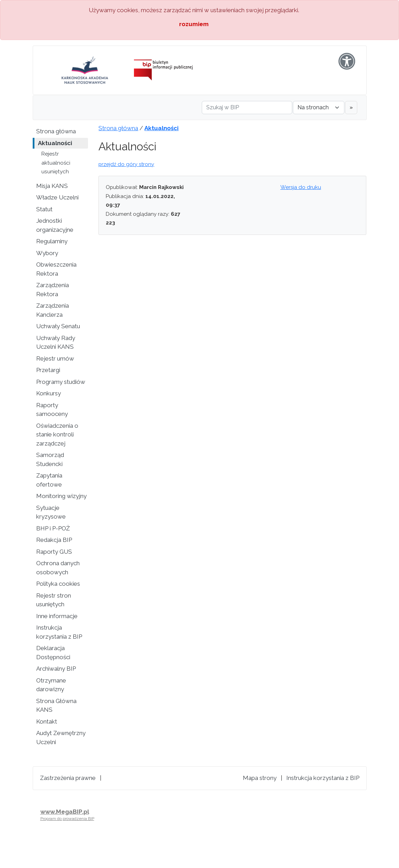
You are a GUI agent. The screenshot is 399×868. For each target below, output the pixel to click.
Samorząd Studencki (50, 459)
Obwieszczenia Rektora (56, 269)
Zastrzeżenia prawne (68, 778)
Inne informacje (57, 616)
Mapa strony (260, 778)
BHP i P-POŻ (53, 528)
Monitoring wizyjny (61, 496)
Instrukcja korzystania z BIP (59, 632)
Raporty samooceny (52, 410)
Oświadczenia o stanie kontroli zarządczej (57, 435)
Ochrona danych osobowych (58, 568)
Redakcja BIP (54, 540)
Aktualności (55, 143)
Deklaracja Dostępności (53, 653)
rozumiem (194, 24)
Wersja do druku (301, 187)
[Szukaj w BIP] (247, 108)
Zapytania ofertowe (49, 480)
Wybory (47, 253)
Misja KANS (52, 186)
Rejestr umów (55, 358)
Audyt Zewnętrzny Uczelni (61, 737)
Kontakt (47, 721)
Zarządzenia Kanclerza (53, 310)
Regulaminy (52, 241)
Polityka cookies (58, 584)
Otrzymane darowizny (51, 685)
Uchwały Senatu (58, 326)
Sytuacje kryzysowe (51, 512)
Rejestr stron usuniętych (54, 600)
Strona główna (56, 131)
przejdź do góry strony (126, 164)
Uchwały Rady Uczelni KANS (56, 342)
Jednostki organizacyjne (55, 225)
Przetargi (48, 370)
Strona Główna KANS (56, 705)
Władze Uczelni (57, 197)
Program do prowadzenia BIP (67, 819)
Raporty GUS (54, 552)
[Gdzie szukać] (319, 108)
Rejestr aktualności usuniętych (56, 163)
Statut (44, 209)
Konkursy (49, 393)
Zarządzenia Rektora (53, 290)
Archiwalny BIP (56, 669)
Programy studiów (61, 382)
